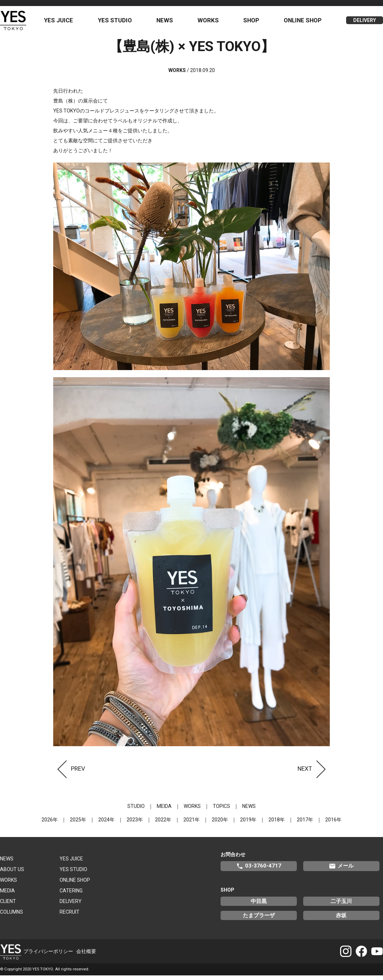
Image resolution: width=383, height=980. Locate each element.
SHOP (253, 22)
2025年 (78, 824)
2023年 (135, 824)
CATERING (71, 895)
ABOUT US (12, 874)
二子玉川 (341, 905)
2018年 (277, 824)
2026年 (50, 824)
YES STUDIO (120, 22)
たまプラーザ (259, 920)
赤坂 (341, 920)
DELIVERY (365, 23)
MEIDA (164, 810)
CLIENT (8, 905)
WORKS (211, 22)
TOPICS (221, 810)
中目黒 (259, 905)
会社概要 (86, 956)
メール (341, 870)
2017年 (305, 824)
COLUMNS (12, 916)
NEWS (168, 22)
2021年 (191, 824)
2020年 (220, 824)
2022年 (163, 824)
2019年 (248, 824)
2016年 (333, 824)
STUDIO (136, 810)
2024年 (106, 824)
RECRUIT (70, 916)
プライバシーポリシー (48, 956)
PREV (69, 773)
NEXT (314, 773)
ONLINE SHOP (304, 22)
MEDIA (7, 895)
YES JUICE (64, 22)
